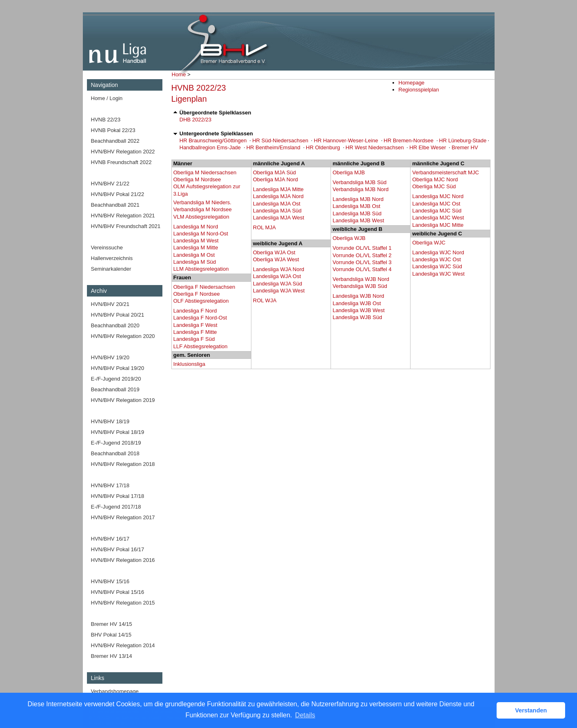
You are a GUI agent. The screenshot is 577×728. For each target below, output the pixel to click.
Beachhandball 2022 (115, 141)
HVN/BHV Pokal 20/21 (118, 315)
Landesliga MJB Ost (356, 206)
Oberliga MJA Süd (275, 172)
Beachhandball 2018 (115, 453)
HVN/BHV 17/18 (110, 485)
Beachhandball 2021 (115, 205)
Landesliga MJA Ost (277, 204)
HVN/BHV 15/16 (110, 581)
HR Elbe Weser (428, 147)
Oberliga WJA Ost (274, 252)
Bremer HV (465, 147)
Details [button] (305, 715)
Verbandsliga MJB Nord (361, 189)
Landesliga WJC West (438, 274)
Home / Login (107, 98)
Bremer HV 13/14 (112, 656)
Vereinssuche (107, 248)
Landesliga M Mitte (196, 248)
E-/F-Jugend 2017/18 (116, 507)
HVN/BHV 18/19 (110, 421)
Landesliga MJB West (358, 220)
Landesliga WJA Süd (278, 284)
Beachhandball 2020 (115, 325)
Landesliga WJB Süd (357, 317)
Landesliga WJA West (279, 291)
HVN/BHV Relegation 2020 (123, 336)
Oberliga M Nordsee (197, 179)
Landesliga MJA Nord (278, 196)
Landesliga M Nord (196, 227)
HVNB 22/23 (106, 120)
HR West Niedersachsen (375, 147)
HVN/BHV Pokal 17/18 (118, 496)
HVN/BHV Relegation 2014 (123, 645)
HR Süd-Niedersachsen (280, 140)
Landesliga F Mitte (195, 332)
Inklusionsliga (189, 364)
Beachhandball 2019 (115, 389)
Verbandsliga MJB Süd (360, 182)
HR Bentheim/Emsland (274, 147)
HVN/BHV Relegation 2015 (123, 603)
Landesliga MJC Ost (436, 204)
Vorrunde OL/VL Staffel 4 (362, 269)
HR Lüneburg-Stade (463, 140)
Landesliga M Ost (194, 255)
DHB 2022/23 (196, 120)
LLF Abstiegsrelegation (201, 346)
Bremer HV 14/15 (112, 624)
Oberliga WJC (429, 243)
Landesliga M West (196, 241)
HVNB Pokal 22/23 (113, 130)
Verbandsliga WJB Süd (360, 286)
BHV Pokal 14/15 (111, 635)
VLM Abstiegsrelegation (202, 217)
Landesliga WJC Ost (437, 259)
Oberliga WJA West (276, 259)
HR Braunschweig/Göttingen (213, 140)
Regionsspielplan (419, 90)
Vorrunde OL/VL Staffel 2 (362, 255)
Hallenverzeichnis (112, 258)
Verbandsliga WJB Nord (361, 279)
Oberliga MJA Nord (276, 179)
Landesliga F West (195, 325)
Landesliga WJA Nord (279, 269)
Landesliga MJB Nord (358, 199)
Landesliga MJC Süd (437, 211)
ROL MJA (265, 227)
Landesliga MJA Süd (277, 211)
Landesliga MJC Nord (438, 196)
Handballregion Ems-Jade (210, 147)
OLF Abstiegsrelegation (201, 301)
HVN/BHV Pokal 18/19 (118, 432)
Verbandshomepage (115, 691)
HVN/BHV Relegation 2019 (123, 400)
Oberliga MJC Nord (435, 179)
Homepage (412, 83)
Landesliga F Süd (194, 339)
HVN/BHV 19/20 (110, 357)
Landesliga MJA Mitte (278, 189)
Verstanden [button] (531, 710)
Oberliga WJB (349, 238)
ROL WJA (265, 300)
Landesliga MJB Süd (357, 213)
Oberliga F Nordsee (197, 294)
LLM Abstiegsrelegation (201, 269)
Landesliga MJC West (438, 218)
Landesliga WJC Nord (438, 252)
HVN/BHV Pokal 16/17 (118, 549)
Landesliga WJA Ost (277, 276)
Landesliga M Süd (195, 262)
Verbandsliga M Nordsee (203, 209)
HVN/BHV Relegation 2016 (123, 560)
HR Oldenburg (323, 147)
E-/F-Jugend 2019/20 (116, 379)
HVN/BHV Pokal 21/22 (118, 194)
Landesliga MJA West (279, 218)
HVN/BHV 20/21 (110, 304)
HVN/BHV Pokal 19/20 (118, 368)
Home (179, 74)
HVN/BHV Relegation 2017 (123, 517)
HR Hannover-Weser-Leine (346, 140)
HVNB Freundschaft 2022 (121, 162)
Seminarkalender (111, 269)
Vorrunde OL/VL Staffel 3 (362, 262)
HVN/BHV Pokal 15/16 (118, 592)
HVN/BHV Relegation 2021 (123, 216)
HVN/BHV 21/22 (110, 184)
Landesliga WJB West (359, 310)
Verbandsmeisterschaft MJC (446, 172)
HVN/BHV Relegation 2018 (123, 464)
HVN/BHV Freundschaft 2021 (126, 226)
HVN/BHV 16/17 (110, 539)
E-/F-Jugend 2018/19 (116, 443)
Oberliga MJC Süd (434, 186)
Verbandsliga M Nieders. (203, 202)
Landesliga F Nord (195, 311)
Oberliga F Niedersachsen (204, 287)
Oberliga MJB (349, 172)
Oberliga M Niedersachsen (205, 172)
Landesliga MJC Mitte (438, 225)
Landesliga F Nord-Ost (200, 318)
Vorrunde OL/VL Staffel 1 (362, 248)
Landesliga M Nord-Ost (201, 234)
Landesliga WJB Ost (357, 303)
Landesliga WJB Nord (358, 296)
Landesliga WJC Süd (437, 266)
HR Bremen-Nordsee (409, 140)
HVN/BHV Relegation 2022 (123, 152)
